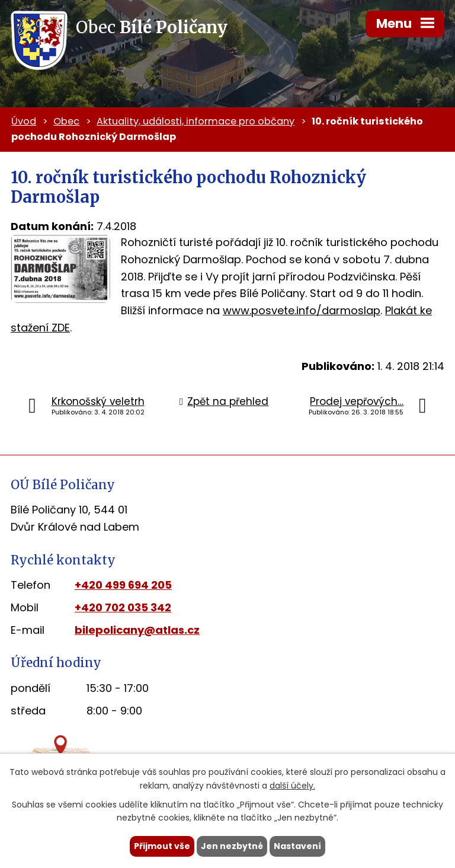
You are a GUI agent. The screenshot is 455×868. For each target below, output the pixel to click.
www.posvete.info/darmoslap (302, 310)
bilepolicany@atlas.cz (137, 630)
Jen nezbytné (232, 846)
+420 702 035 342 (123, 607)
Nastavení (297, 846)
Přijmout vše (162, 846)
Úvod (24, 121)
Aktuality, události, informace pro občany (196, 121)
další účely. (292, 786)
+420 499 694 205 (123, 585)
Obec (66, 121)
